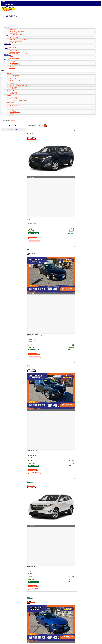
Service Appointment (15, 58)
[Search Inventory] (15, 551)
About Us (6, 60)
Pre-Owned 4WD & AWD (16, 34)
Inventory (7, 28)
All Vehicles (8, 120)
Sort (36, 126)
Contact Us (12, 68)
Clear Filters (97, 125)
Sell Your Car (13, 47)
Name (7, 634)
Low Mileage (13, 43)
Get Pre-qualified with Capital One (18, 53)
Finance (6, 49)
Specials (6, 36)
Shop (2, 467)
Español (4, 2)
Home (4, 120)
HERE (92, 521)
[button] (6, 11)
